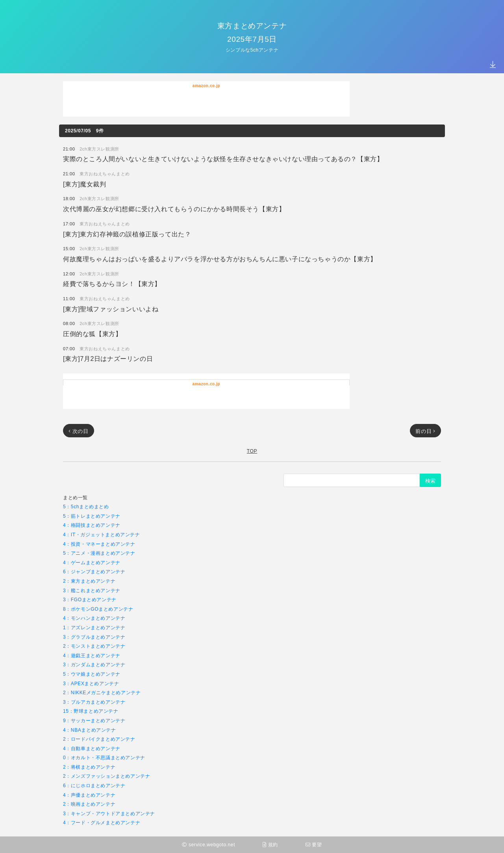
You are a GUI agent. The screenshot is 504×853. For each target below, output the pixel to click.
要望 (314, 845)
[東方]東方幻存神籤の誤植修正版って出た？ (127, 234)
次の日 (79, 431)
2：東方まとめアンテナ (89, 581)
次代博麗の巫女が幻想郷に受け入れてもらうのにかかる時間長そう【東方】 (174, 209)
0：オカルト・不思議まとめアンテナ (104, 757)
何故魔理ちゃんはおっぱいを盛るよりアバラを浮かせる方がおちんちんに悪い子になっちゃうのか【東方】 (220, 259)
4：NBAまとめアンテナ (90, 730)
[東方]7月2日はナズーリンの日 (108, 358)
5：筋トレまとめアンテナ (92, 516)
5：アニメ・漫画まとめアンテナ (99, 553)
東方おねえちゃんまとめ (105, 174)
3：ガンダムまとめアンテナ (94, 664)
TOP (252, 451)
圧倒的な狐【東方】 (92, 334)
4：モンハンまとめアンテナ (94, 618)
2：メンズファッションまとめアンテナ (107, 776)
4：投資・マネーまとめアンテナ (99, 544)
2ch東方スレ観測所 (99, 149)
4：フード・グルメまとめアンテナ (102, 822)
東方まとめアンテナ (252, 25)
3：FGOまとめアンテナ (90, 599)
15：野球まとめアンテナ (91, 711)
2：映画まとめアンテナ (89, 804)
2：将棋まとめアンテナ (89, 767)
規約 (270, 845)
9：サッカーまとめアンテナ (94, 720)
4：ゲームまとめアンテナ (92, 562)
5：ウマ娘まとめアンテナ (92, 674)
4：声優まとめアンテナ (89, 795)
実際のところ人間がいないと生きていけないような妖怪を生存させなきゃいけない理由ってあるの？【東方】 (223, 159)
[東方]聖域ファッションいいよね (111, 309)
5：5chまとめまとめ (86, 506)
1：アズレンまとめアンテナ (94, 627)
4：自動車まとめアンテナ (92, 748)
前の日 (425, 431)
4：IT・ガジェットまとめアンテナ (102, 534)
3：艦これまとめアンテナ (92, 590)
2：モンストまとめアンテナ (94, 646)
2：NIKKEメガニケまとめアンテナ (102, 692)
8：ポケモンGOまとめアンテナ (98, 609)
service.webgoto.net (208, 845)
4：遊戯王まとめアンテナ (92, 655)
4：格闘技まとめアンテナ (92, 525)
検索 (430, 481)
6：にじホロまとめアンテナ (94, 785)
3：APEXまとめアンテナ (91, 683)
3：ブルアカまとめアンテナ (94, 702)
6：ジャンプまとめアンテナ (94, 571)
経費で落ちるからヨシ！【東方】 (112, 283)
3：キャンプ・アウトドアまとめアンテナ (109, 813)
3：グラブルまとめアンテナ (94, 637)
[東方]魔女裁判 (85, 184)
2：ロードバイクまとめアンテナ (99, 739)
